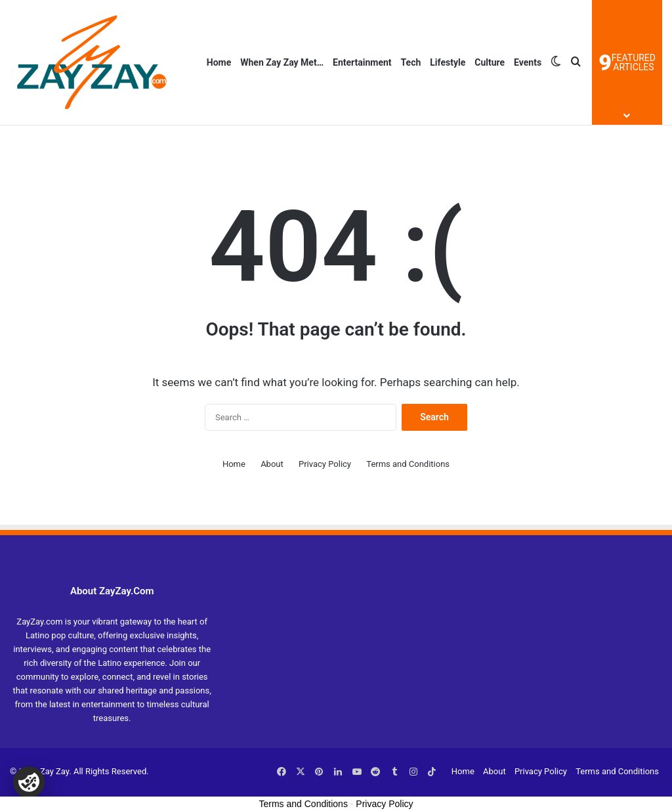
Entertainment (362, 62)
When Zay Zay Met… (282, 62)
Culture (490, 62)
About (272, 464)
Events (528, 62)
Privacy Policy (325, 464)
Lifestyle (448, 62)
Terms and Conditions (408, 464)
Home (219, 62)
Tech (411, 62)
